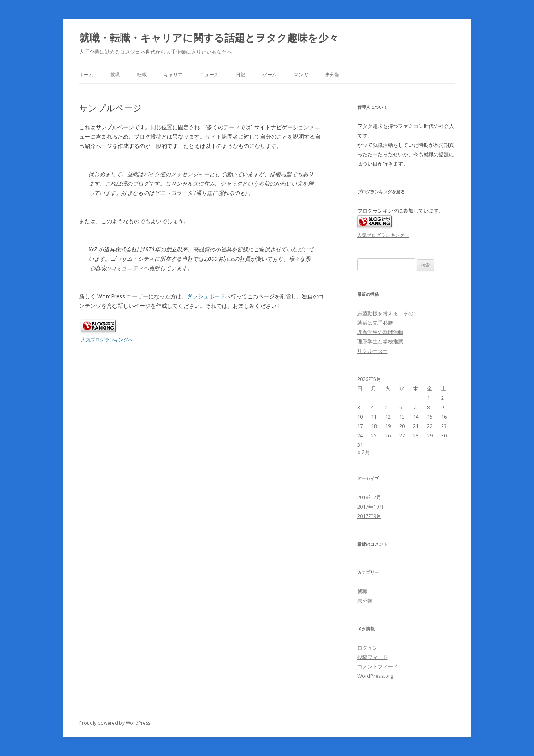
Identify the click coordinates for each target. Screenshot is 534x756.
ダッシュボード (206, 296)
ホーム (86, 75)
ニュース (209, 75)
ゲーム (270, 75)
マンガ (301, 75)
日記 (241, 75)
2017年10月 (371, 507)
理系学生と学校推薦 (380, 341)
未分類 (332, 75)
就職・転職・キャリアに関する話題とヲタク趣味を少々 (209, 38)
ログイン (367, 648)
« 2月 (364, 452)
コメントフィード (378, 666)
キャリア (173, 75)
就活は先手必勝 (375, 323)
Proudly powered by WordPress (115, 723)
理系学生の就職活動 (380, 332)
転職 (142, 75)
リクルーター (373, 351)
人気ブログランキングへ (107, 340)
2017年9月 (369, 516)
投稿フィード (373, 657)
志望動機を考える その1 (387, 313)
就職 (115, 75)
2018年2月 (369, 497)
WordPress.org (375, 676)
